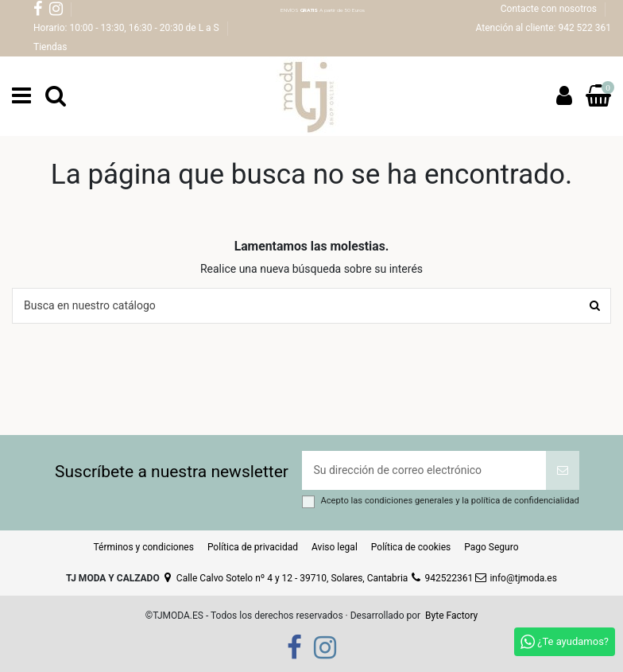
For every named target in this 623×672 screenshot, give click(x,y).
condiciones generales (410, 501)
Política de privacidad (253, 547)
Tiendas (50, 47)
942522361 (441, 578)
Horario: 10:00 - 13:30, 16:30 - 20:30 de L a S (128, 28)
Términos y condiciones (143, 547)
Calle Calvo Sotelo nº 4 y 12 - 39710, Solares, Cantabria (285, 578)
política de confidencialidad (525, 501)
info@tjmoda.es (516, 578)
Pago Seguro (491, 547)
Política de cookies (411, 547)
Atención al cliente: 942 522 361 (544, 28)
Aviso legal (335, 547)
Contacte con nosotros (550, 9)
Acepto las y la (449, 501)
